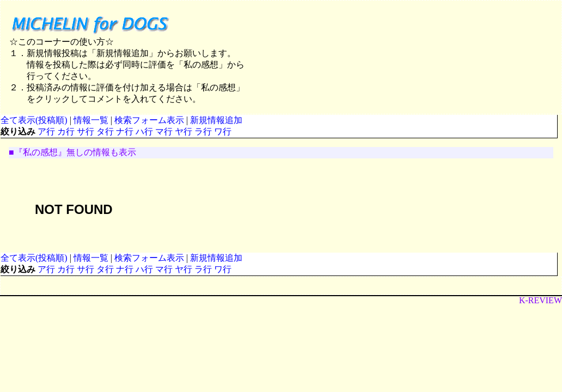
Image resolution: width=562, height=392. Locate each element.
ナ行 (125, 131)
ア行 (46, 131)
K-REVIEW (540, 300)
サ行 (85, 131)
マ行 (164, 131)
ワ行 (223, 131)
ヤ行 (184, 131)
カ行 (66, 131)
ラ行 (203, 131)
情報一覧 (91, 120)
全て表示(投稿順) (34, 120)
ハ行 (144, 131)
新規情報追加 (216, 120)
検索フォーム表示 (149, 120)
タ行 (105, 131)
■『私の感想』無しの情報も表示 (72, 152)
